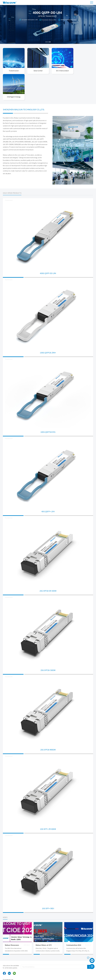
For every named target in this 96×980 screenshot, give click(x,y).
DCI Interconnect (60, 70)
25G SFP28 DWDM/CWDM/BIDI (22, 115)
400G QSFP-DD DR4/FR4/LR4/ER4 (34, 110)
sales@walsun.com (84, 966)
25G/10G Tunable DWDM (39, 115)
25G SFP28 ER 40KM (48, 565)
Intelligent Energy (83, 70)
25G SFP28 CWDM (48, 644)
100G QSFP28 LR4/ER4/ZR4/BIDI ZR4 (15, 113)
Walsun (16, 974)
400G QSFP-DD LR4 (48, 247)
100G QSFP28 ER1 (48, 406)
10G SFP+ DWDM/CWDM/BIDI (12, 118)
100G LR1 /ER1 (32, 113)
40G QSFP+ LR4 (48, 485)
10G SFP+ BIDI (48, 882)
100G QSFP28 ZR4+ (48, 326)
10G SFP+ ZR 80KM (48, 803)
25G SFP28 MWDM (48, 723)
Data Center (36, 70)
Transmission (13, 70)
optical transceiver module (26, 977)
